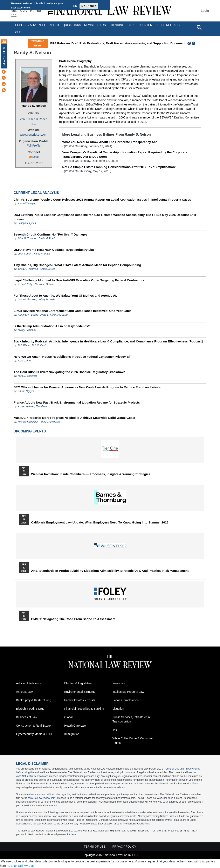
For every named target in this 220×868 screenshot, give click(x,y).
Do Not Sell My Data (22, 866)
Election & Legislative (78, 683)
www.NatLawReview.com (30, 776)
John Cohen (25, 254)
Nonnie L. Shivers (45, 284)
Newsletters (95, 25)
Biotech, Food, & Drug (30, 709)
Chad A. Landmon (28, 269)
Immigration (72, 734)
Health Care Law (75, 726)
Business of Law (27, 717)
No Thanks (89, 6)
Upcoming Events (30, 431)
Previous (189, 43)
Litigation (118, 709)
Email (36, 157)
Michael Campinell (28, 422)
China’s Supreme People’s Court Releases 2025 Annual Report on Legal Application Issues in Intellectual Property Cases (102, 200)
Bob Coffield (39, 345)
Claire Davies (48, 269)
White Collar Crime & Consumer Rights (133, 741)
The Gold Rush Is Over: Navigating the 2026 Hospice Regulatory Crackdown (69, 372)
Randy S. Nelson (34, 106)
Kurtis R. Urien (42, 254)
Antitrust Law (24, 692)
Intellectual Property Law (128, 692)
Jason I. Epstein (27, 300)
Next (194, 43)
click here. (71, 834)
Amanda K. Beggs (28, 315)
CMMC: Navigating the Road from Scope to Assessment (73, 619)
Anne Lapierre (26, 406)
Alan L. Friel (25, 361)
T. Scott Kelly (25, 284)
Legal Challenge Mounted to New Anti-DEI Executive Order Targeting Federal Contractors (79, 280)
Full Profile (34, 146)
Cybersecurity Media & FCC (34, 734)
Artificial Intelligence (29, 683)
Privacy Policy (192, 769)
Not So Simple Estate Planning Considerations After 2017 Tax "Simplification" (119, 167)
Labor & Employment (126, 700)
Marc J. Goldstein (50, 422)
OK (75, 6)
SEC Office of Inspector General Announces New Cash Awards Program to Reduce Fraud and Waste (87, 387)
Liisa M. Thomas (27, 238)
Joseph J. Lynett (27, 223)
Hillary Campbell (27, 330)
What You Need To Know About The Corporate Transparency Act (109, 142)
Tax (115, 730)
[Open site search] (199, 27)
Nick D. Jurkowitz (27, 376)
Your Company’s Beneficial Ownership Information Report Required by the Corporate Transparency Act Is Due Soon (125, 154)
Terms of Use (172, 769)
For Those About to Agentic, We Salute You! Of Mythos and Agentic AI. (65, 295)
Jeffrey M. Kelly (47, 300)
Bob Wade (24, 345)
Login (205, 11)
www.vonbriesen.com (34, 135)
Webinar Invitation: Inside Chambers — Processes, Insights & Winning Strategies (91, 474)
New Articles (4, 56)
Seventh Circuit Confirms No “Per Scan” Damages (50, 234)
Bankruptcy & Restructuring (34, 700)
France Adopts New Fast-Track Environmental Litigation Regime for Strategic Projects (77, 402)
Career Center (140, 25)
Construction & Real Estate (33, 726)
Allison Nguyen (26, 391)
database (130, 772)
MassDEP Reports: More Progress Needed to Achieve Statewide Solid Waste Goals (74, 418)
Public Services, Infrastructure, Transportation (132, 719)
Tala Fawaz (42, 406)
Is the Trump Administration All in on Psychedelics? (52, 326)
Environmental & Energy (80, 692)
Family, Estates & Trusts (80, 700)
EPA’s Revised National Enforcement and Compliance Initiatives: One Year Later (72, 311)
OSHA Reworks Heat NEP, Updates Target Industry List (54, 250)
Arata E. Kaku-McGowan (54, 315)
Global (68, 717)
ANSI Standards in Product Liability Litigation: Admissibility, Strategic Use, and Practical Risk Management (110, 571)
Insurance (119, 683)
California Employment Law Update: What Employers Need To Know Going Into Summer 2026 (100, 522)
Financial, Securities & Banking (84, 709)
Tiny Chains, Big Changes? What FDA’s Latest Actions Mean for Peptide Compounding (77, 265)
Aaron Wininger (26, 204)
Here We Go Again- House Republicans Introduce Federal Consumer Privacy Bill (73, 357)
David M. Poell (46, 238)
